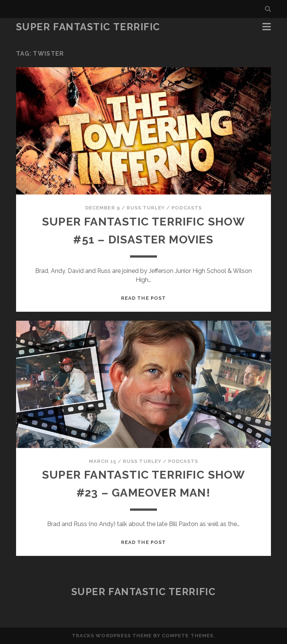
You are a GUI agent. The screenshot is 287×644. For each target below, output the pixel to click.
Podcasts (186, 208)
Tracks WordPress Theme (112, 636)
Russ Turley (146, 208)
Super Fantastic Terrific (88, 27)
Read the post (143, 298)
